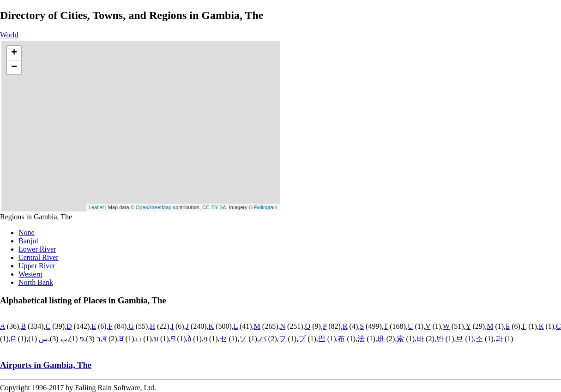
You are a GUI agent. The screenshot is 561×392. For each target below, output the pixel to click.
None (27, 232)
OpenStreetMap (154, 207)
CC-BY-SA (214, 207)
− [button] (14, 67)
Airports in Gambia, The (46, 365)
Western (30, 274)
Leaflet (96, 207)
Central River (39, 257)
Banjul (28, 241)
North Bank (36, 282)
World (9, 35)
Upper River (37, 266)
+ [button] (14, 53)
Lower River (37, 249)
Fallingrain (266, 207)
